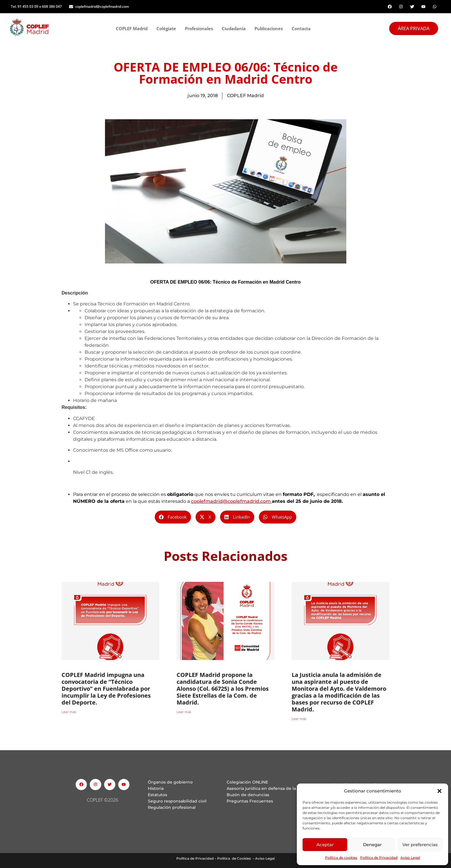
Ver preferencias (420, 845)
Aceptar (325, 845)
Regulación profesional (172, 807)
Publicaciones (270, 28)
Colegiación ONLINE (247, 782)
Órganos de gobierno (170, 782)
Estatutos (157, 795)
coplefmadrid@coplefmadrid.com (231, 501)
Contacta (301, 28)
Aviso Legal (410, 858)
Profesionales (200, 28)
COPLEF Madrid (133, 28)
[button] (439, 791)
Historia (156, 788)
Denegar (372, 845)
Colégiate (168, 28)
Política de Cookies (234, 858)
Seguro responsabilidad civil (177, 801)
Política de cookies (341, 858)
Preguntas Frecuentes (250, 801)
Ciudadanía (235, 28)
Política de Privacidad (379, 858)
